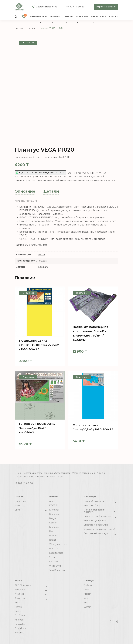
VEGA (42, 255)
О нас (18, 473)
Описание (25, 191)
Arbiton (43, 261)
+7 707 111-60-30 (75, 7)
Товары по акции (24, 477)
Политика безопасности (57, 473)
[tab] (25, 191)
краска (114, 17)
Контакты (40, 477)
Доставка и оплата (33, 473)
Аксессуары (99, 17)
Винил (69, 17)
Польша (43, 267)
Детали (51, 191)
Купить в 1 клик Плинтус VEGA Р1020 (40, 173)
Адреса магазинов (47, 7)
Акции (34, 17)
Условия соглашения (83, 473)
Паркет (43, 17)
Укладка (101, 473)
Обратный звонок (106, 7)
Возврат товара (55, 477)
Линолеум (82, 17)
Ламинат (56, 17)
